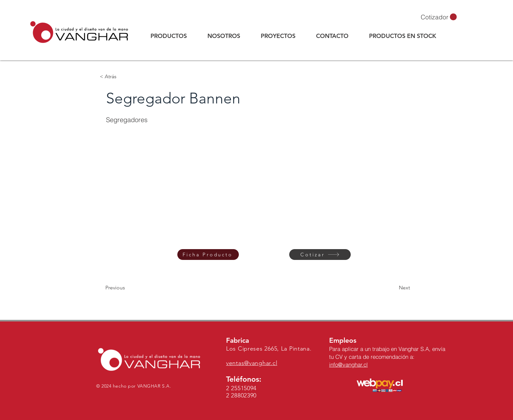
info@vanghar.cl (348, 365)
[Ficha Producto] (208, 255)
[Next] (394, 288)
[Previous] (127, 288)
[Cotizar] (320, 255)
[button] (439, 17)
